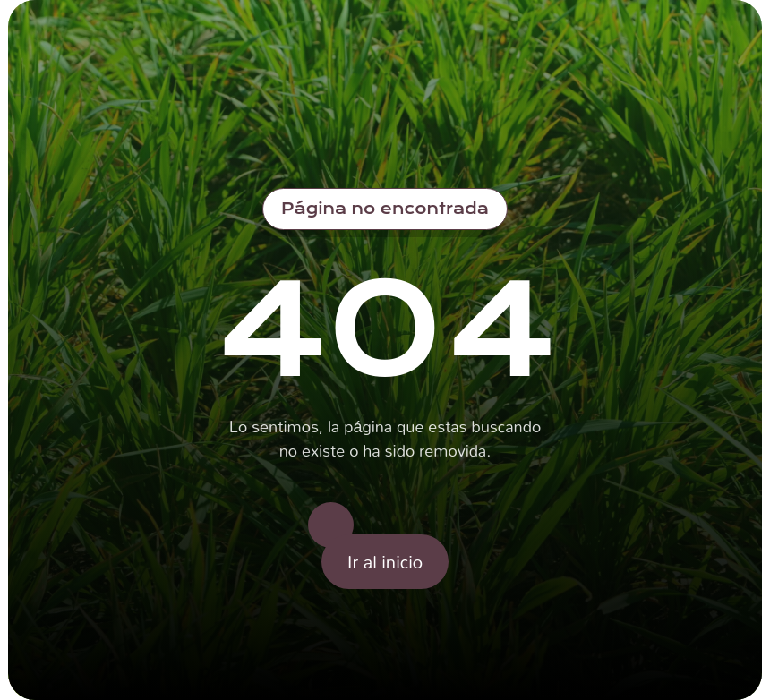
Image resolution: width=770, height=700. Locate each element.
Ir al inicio (385, 561)
